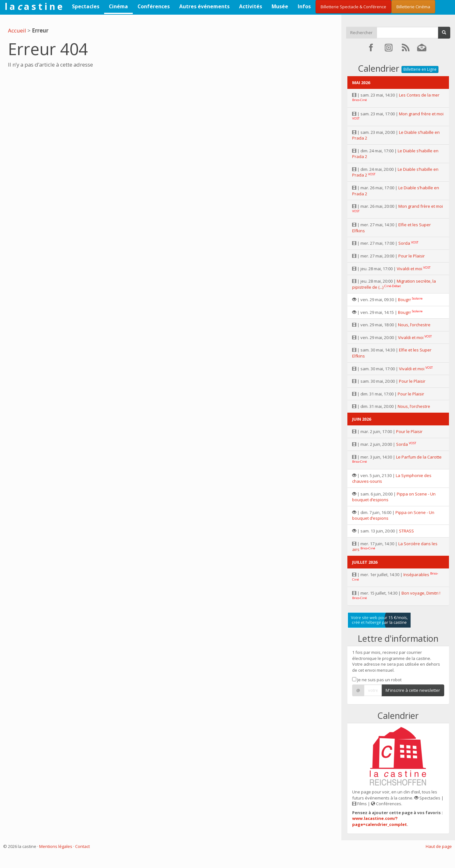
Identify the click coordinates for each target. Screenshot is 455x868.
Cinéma (118, 6)
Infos (304, 6)
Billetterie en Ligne (420, 69)
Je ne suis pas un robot (377, 680)
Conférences (154, 6)
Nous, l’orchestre (414, 325)
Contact (82, 846)
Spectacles (86, 6)
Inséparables (416, 575)
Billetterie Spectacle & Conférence (353, 7)
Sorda (404, 243)
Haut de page (439, 846)
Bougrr (405, 300)
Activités (251, 6)
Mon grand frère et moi (421, 114)
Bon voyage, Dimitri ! (421, 593)
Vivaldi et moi (409, 269)
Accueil (17, 30)
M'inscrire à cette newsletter (413, 690)
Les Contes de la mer (419, 95)
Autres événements (204, 6)
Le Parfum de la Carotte (419, 457)
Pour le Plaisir (412, 256)
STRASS (406, 531)
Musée (280, 6)
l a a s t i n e (34, 6)
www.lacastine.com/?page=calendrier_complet (380, 821)
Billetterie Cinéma (413, 7)
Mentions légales (56, 846)
